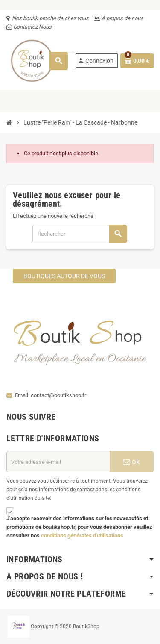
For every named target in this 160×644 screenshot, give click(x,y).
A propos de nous (122, 18)
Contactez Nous (32, 27)
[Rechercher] (80, 234)
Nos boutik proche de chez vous (50, 18)
